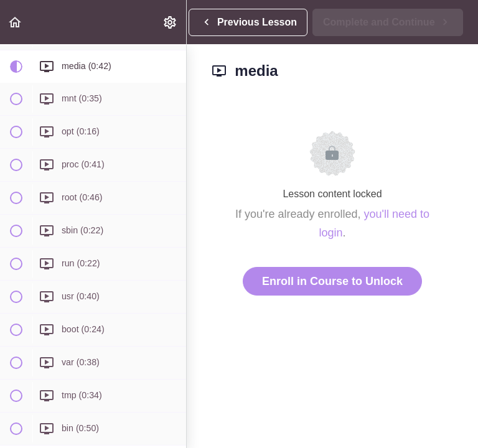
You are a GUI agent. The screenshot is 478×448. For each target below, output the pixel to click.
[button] (16, 22)
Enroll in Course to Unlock (332, 281)
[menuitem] (171, 22)
